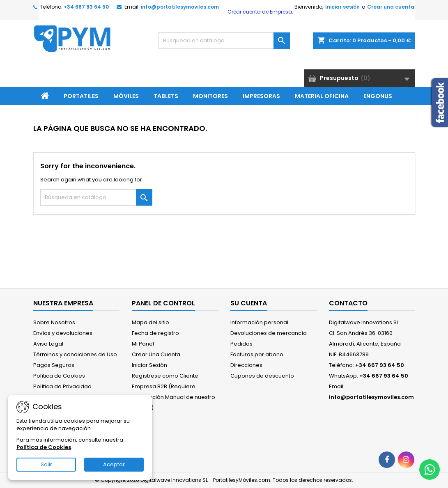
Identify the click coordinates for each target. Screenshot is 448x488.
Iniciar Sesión (149, 365)
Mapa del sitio (150, 322)
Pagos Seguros (54, 365)
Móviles (126, 96)
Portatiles (81, 96)
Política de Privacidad (62, 386)
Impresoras (261, 96)
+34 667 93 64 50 (86, 7)
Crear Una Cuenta (156, 354)
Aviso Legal (48, 344)
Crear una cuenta (391, 7)
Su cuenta (249, 303)
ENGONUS (378, 96)
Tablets (166, 96)
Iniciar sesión (342, 7)
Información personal (259, 322)
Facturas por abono (257, 354)
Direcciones (246, 365)
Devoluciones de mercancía (269, 333)
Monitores (210, 96)
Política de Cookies (59, 376)
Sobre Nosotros (54, 322)
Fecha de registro (155, 333)
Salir (46, 464)
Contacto (348, 303)
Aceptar (114, 464)
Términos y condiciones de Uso (75, 354)
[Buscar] (224, 41)
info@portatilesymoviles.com (180, 7)
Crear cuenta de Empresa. (260, 12)
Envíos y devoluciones (63, 333)
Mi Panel (143, 344)
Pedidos (241, 344)
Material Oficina (322, 96)
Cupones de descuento (262, 376)
